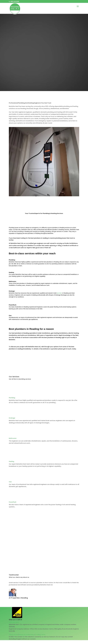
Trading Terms (40, 635)
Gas (10, 482)
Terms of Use (13, 635)
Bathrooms (13, 438)
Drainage (12, 418)
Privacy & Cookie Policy (27, 635)
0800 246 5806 (14, 622)
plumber (59, 293)
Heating (11, 461)
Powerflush (13, 502)
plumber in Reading (58, 230)
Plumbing (12, 398)
